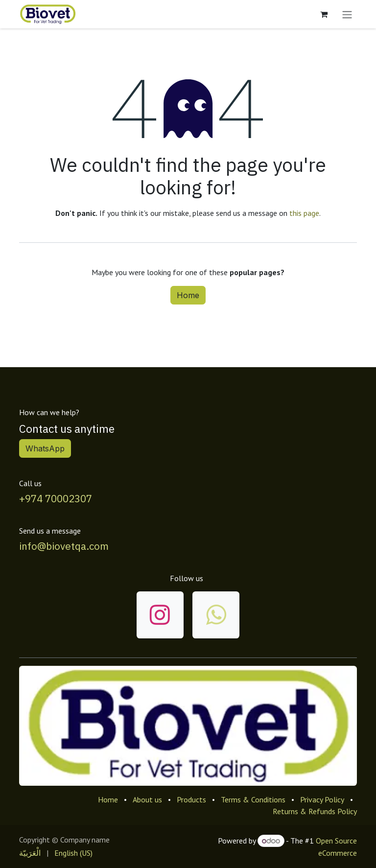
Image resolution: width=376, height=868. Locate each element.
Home (188, 295)
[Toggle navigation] (347, 14)
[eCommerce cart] (324, 14)
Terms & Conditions (253, 799)
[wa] (216, 615)
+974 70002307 (56, 499)
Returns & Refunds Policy (315, 811)
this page (304, 213)
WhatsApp (45, 448)
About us (147, 799)
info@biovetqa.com (64, 546)
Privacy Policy (322, 799)
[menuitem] (30, 853)
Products (191, 799)
